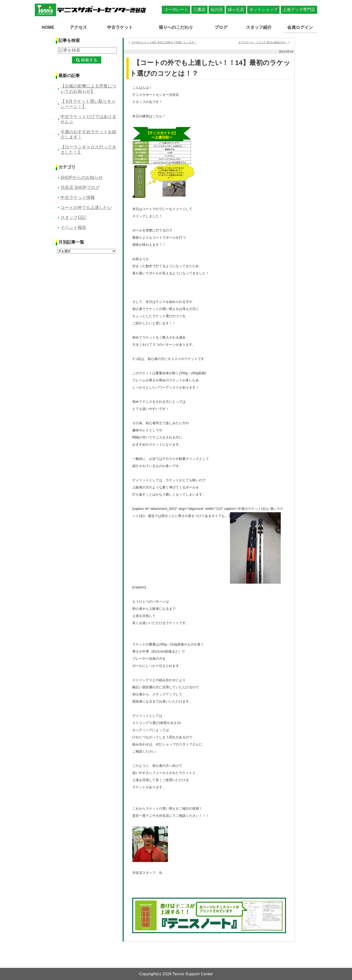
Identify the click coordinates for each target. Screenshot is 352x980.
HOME (48, 27)
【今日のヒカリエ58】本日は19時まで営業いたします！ (164, 42)
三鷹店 (199, 10)
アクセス (78, 27)
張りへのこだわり (176, 27)
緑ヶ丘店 (236, 10)
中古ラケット (120, 27)
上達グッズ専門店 (299, 10)
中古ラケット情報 (78, 197)
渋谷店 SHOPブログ (80, 187)
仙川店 (217, 10)
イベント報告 (73, 227)
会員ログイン (300, 27)
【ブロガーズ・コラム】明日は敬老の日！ (263, 42)
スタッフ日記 (73, 217)
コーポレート (176, 10)
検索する (89, 60)
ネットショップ (263, 10)
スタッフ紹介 (259, 27)
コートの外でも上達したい (86, 207)
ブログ (221, 27)
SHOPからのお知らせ (82, 177)
